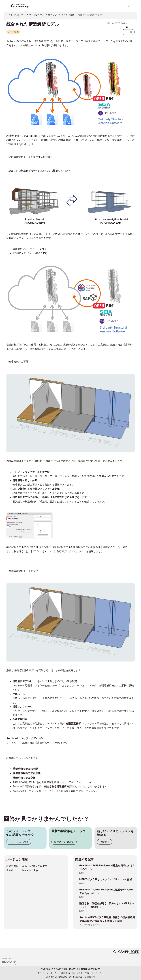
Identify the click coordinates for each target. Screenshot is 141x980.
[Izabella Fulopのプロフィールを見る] (30, 870)
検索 (120, 6)
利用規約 (65, 973)
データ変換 (13, 32)
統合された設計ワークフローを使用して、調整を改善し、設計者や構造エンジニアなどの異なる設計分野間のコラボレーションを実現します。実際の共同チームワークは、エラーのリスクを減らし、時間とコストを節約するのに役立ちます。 (70, 158)
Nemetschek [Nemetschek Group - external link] (69, 977)
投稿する (105, 842)
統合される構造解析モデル (59, 787)
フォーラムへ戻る (19, 842)
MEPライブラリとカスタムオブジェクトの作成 (106, 879)
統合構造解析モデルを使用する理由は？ (31, 157)
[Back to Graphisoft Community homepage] (20, 6)
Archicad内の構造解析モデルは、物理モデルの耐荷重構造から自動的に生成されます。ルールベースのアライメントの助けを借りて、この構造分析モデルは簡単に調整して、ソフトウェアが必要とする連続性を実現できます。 (70, 172)
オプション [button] (133, 15)
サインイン (136, 6)
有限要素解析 (73, 724)
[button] (125, 32)
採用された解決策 (64, 842)
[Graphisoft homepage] (126, 952)
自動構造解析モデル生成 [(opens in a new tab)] (27, 773)
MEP (82, 873)
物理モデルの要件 (18, 362)
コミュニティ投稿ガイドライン (87, 973)
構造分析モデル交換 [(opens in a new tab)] (24, 778)
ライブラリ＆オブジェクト (92, 925)
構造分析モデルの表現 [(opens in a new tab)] (26, 769)
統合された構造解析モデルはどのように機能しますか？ (39, 171)
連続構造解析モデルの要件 (23, 571)
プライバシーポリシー (48, 973)
